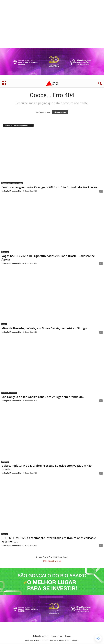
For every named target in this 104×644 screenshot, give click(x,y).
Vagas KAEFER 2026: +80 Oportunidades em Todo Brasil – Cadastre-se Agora (48, 258)
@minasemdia (52, 561)
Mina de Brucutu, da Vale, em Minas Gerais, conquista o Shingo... (45, 329)
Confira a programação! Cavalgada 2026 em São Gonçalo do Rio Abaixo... (50, 187)
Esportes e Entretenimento (12, 183)
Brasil (4, 324)
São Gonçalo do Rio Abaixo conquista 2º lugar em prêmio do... (43, 397)
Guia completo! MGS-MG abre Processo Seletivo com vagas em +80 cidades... (47, 468)
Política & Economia (9, 393)
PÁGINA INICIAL (60, 113)
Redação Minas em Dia (11, 191)
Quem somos (57, 636)
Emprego (5, 252)
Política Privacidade (41, 636)
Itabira (5, 534)
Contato (68, 636)
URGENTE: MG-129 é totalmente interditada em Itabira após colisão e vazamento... (49, 540)
